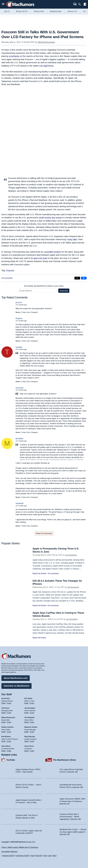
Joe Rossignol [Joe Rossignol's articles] (30, 708)
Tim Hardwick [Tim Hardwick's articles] (29, 717)
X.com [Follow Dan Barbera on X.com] (9, 741)
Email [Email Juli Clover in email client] (3, 713)
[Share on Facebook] (84, 278)
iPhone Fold (39, 11)
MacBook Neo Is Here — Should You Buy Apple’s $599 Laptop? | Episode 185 (73, 832)
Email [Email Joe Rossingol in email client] (26, 713)
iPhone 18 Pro (22, 11)
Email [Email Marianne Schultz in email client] (26, 732)
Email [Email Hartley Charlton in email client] (3, 732)
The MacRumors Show (64, 760)
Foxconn (10, 270)
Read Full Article (39, 573)
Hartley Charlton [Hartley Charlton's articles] (7, 727)
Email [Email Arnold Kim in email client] (3, 703)
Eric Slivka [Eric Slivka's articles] (28, 698)
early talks (72, 239)
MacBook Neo (56, 11)
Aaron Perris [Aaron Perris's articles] (29, 746)
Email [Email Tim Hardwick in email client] (26, 722)
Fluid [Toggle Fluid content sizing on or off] (32, 856)
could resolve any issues (50, 217)
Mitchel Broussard (46, 42)
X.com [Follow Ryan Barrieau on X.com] (32, 741)
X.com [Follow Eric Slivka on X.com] (32, 703)
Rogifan (19, 318)
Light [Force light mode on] (50, 856)
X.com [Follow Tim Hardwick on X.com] (32, 722)
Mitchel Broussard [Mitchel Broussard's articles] (8, 717)
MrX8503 (19, 439)
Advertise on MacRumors (16, 686)
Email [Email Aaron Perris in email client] (26, 751)
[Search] (81, 4)
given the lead (40, 258)
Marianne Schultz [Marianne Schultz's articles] (31, 727)
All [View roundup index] (85, 11)
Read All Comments (44, 533)
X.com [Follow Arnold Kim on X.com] (9, 703)
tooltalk (19, 347)
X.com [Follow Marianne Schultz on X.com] (32, 732)
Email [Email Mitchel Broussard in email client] (3, 722)
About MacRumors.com (16, 678)
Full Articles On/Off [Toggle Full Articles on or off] (22, 856)
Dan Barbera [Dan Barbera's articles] (6, 737)
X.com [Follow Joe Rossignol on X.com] (32, 713)
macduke (20, 388)
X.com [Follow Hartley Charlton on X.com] (9, 732)
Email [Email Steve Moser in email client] (3, 751)
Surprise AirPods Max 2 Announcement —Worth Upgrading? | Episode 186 (70, 817)
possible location (53, 252)
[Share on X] (77, 278)
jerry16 (19, 302)
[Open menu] (3, 4)
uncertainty (14, 56)
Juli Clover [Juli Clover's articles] (5, 708)
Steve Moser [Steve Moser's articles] (6, 746)
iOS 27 (7, 11)
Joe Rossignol (71, 555)
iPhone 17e (72, 11)
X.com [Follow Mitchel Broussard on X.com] (9, 722)
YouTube (11, 760)
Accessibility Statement (9, 851)
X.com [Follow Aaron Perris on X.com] (32, 751)
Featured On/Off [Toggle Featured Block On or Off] (8, 856)
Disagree (34, 312)
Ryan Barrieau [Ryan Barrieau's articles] (30, 737)
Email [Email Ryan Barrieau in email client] (26, 741)
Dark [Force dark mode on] (54, 856)
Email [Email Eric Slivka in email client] (26, 703)
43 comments (53, 605)
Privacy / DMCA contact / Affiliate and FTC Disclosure (20, 847)
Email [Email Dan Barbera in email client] (3, 741)
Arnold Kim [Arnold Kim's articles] (6, 698)
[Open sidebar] (85, 5)
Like (28, 312)
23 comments (7, 278)
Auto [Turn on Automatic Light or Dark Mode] (45, 856)
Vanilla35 (20, 503)
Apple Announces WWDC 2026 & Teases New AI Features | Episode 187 (72, 801)
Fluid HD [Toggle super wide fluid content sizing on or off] (38, 856)
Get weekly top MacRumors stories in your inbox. (44, 286)
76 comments (53, 573)
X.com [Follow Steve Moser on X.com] (9, 751)
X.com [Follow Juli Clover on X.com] (9, 713)
